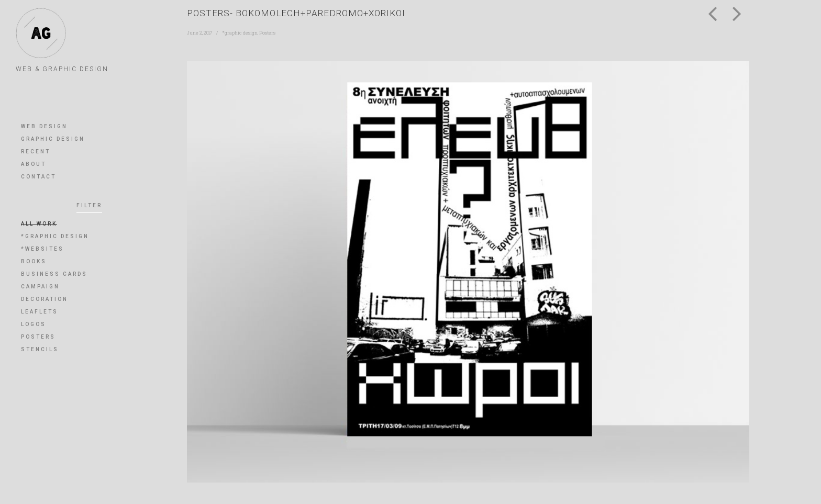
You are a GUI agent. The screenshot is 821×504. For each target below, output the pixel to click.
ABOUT (34, 164)
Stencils (40, 349)
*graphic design (55, 236)
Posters (38, 337)
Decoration (45, 299)
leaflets (40, 312)
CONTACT (38, 177)
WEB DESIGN (44, 126)
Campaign (40, 287)
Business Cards (54, 274)
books (34, 261)
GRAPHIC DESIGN (53, 139)
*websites (42, 249)
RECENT (36, 152)
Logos (34, 324)
